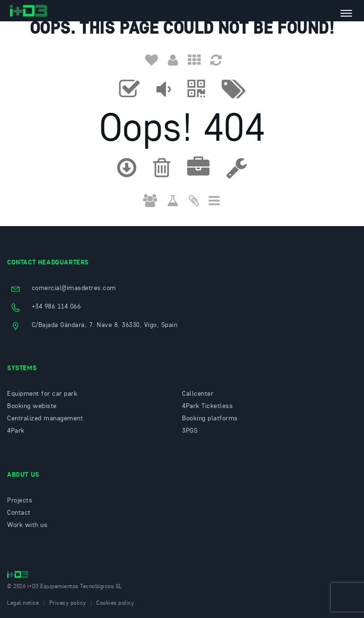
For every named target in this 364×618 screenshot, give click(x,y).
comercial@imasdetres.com (74, 288)
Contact (19, 513)
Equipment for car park (42, 394)
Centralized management (45, 418)
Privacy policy (68, 603)
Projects (20, 500)
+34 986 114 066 (56, 307)
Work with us (27, 525)
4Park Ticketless (207, 406)
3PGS (190, 431)
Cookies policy (115, 603)
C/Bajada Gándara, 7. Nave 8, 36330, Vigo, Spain (105, 325)
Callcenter (198, 394)
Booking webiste (32, 406)
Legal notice (23, 603)
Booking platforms (210, 418)
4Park (16, 431)
